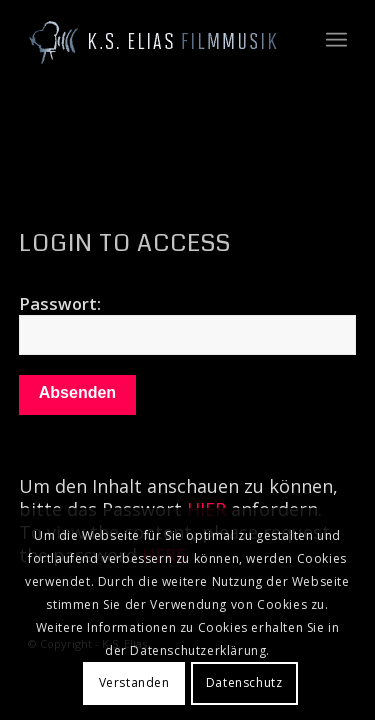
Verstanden (134, 682)
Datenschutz (244, 682)
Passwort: (188, 323)
